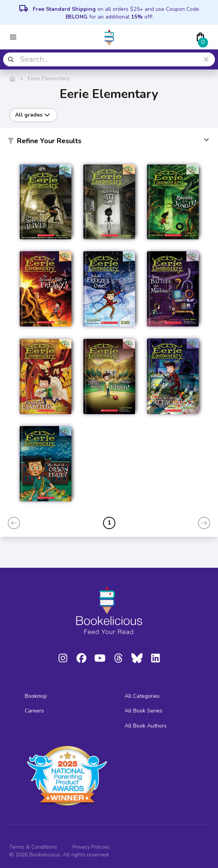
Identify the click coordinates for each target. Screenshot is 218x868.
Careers (34, 711)
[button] (109, 142)
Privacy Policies (91, 847)
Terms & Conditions (33, 847)
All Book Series (144, 711)
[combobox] (109, 59)
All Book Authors (146, 726)
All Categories (142, 696)
